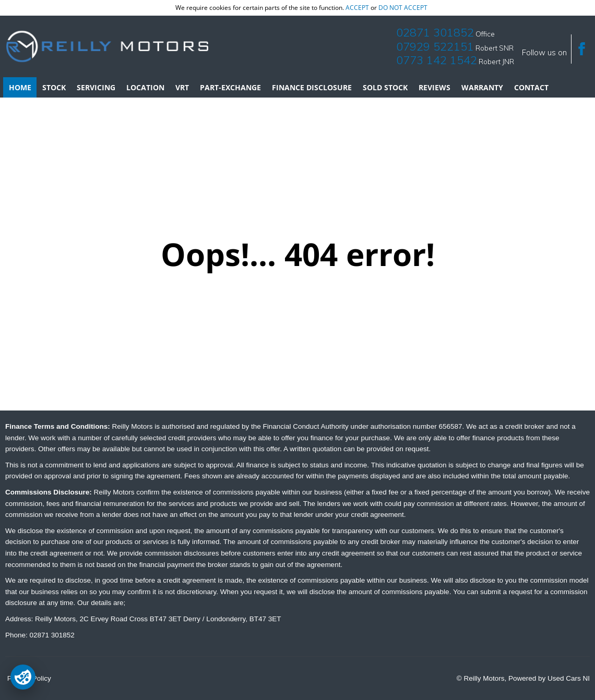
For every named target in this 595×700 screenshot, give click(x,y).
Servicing (96, 87)
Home (20, 87)
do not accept (403, 8)
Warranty (482, 87)
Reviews (435, 87)
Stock (54, 87)
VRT (182, 87)
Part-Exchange (230, 87)
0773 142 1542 (437, 60)
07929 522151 (435, 46)
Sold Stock (385, 87)
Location (145, 87)
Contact (531, 87)
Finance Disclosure (312, 87)
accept (357, 8)
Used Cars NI (569, 678)
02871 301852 (435, 32)
